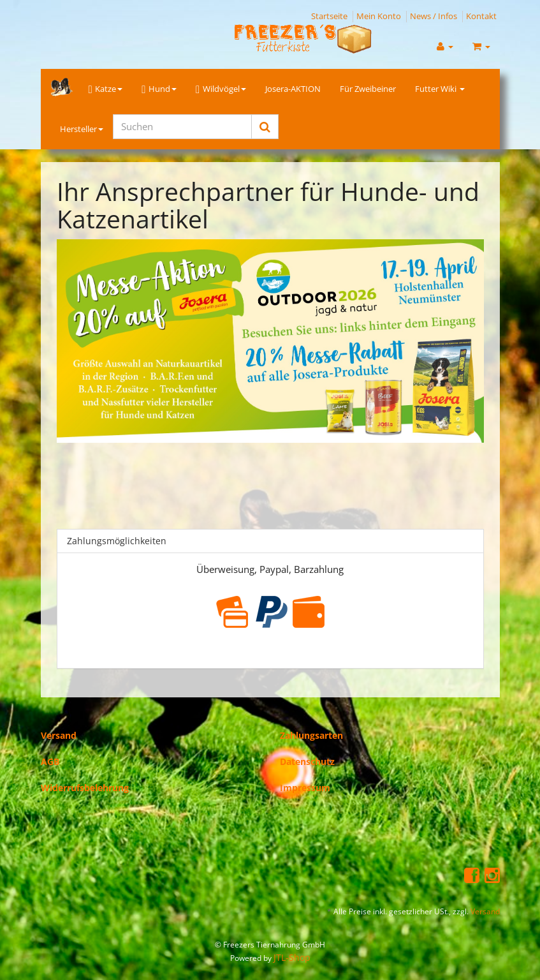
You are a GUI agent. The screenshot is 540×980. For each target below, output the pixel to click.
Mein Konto (379, 16)
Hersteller (82, 129)
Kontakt (481, 16)
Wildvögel (221, 89)
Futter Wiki (440, 89)
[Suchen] (182, 127)
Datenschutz (307, 761)
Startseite (329, 16)
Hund (159, 89)
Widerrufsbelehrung (85, 788)
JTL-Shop (292, 957)
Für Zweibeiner (368, 89)
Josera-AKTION (293, 89)
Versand (59, 735)
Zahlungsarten (311, 735)
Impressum (305, 788)
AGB (50, 761)
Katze (106, 89)
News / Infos (434, 16)
